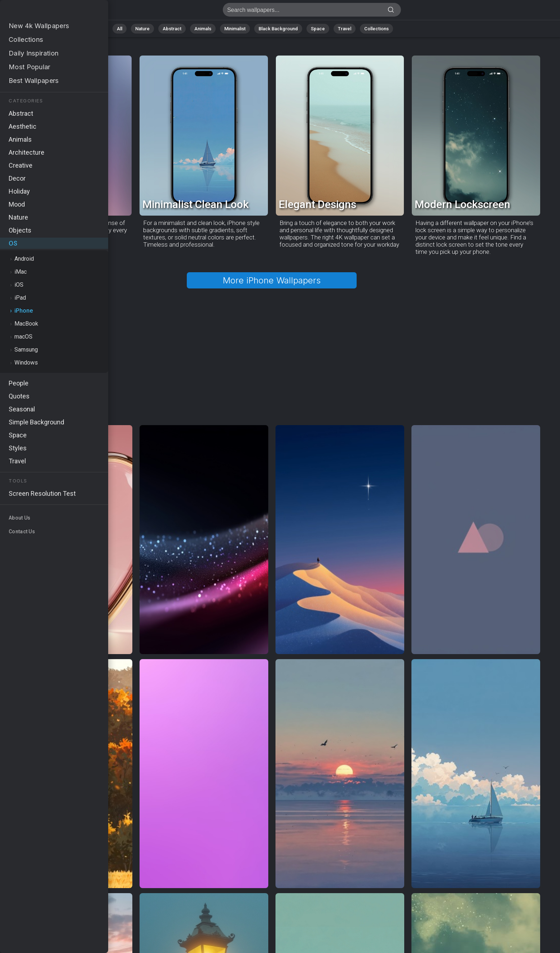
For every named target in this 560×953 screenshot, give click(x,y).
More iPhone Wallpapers (272, 280)
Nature (142, 29)
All (120, 29)
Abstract (172, 29)
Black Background (278, 29)
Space (318, 29)
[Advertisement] (272, 351)
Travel (345, 29)
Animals (203, 29)
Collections (376, 29)
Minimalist (235, 29)
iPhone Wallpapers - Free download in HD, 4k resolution (43, 12)
